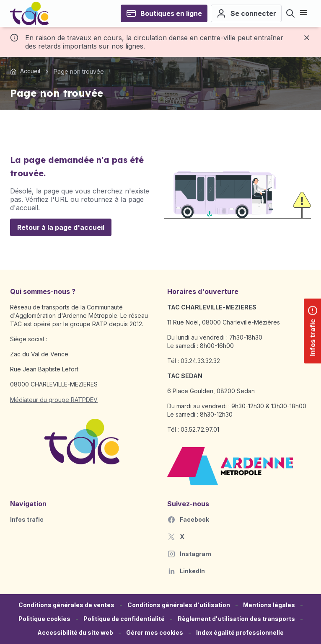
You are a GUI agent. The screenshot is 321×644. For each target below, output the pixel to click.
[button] (155, 633)
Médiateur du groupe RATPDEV (54, 400)
